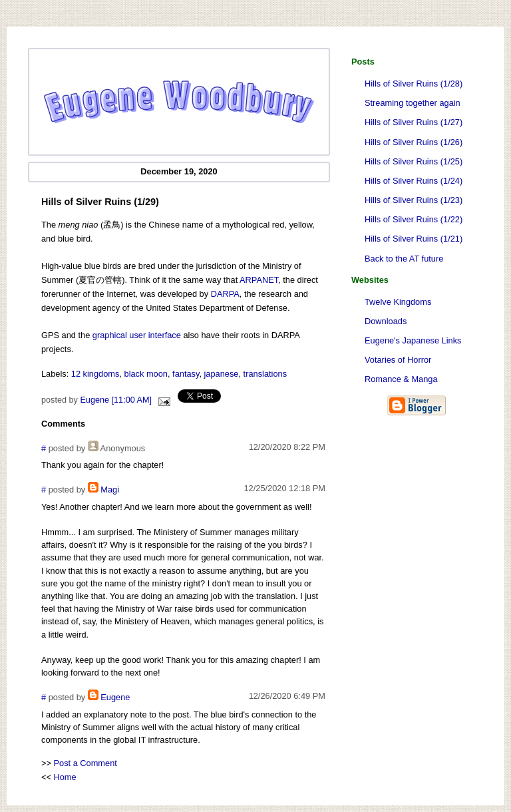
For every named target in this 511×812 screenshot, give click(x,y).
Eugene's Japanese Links (413, 340)
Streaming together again (413, 103)
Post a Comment (85, 763)
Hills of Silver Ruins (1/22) (414, 219)
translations (265, 374)
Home (65, 777)
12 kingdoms (95, 374)
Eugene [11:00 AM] (116, 400)
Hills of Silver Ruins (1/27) (414, 122)
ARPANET (259, 280)
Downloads (386, 321)
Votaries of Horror (398, 360)
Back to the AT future (404, 259)
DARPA (225, 294)
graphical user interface (137, 335)
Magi (110, 490)
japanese (222, 374)
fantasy (186, 374)
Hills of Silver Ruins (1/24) (414, 181)
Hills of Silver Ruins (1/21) (414, 239)
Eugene (115, 697)
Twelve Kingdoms (398, 302)
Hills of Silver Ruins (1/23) (414, 200)
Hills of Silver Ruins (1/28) (414, 84)
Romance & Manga (401, 379)
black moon (146, 374)
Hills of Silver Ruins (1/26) (414, 142)
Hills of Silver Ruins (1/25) (414, 161)
